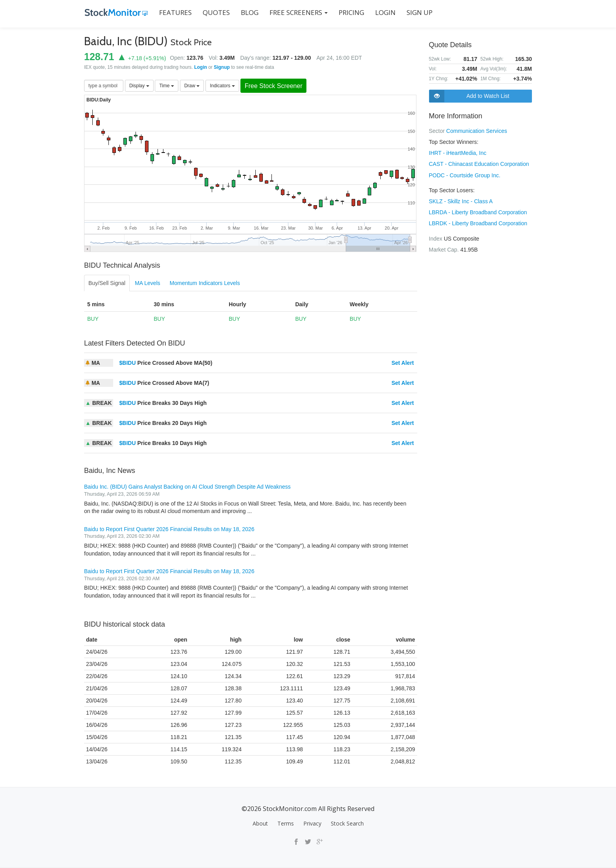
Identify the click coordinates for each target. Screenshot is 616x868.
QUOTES (215, 12)
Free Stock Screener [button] (275, 86)
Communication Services (477, 131)
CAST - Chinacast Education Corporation (479, 164)
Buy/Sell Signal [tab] (107, 283)
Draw (192, 86)
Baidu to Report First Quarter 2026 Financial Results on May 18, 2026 (169, 529)
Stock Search (347, 823)
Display (139, 86)
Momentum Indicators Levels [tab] (205, 283)
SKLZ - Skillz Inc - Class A (461, 201)
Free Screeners (298, 12)
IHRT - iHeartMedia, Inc (458, 153)
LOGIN (385, 12)
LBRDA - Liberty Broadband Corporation (478, 212)
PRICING (351, 12)
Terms (286, 823)
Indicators (222, 86)
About (260, 823)
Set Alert (402, 363)
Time (167, 86)
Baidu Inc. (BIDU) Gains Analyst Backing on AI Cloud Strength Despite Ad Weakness (187, 487)
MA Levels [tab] (148, 283)
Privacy (312, 823)
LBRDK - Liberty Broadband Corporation (478, 223)
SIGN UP (419, 12)
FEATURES (175, 12)
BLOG (249, 12)
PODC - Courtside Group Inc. (465, 175)
